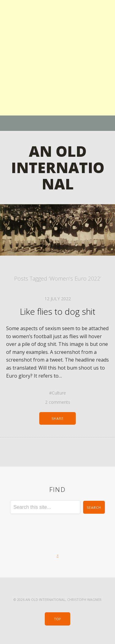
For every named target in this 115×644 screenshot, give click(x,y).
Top (57, 619)
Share (58, 418)
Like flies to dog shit (58, 311)
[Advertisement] (57, 58)
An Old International (58, 167)
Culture (59, 393)
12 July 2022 (58, 299)
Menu (57, 123)
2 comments (58, 402)
